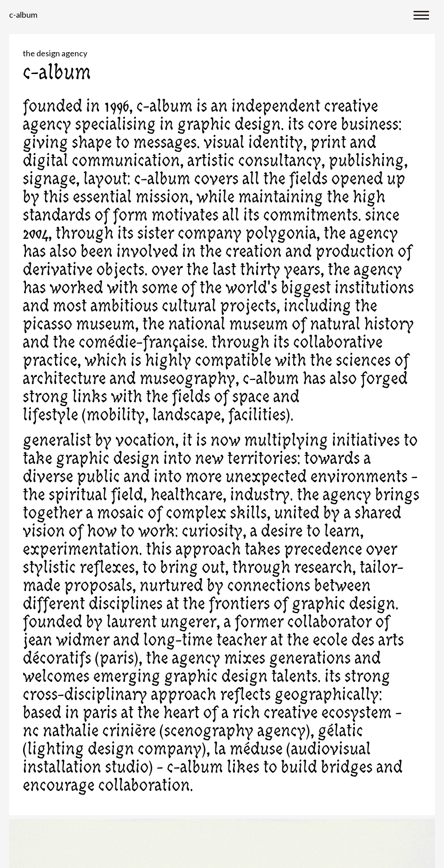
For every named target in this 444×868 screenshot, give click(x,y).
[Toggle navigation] (421, 15)
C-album (23, 15)
